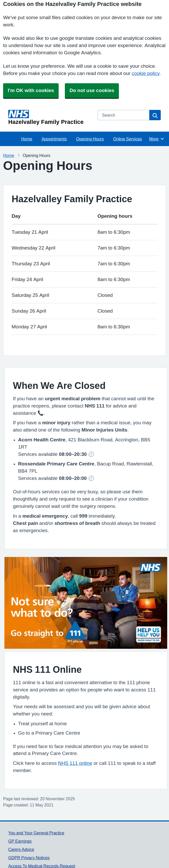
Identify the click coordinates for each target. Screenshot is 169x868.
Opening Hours (90, 139)
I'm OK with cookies (31, 90)
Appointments (54, 139)
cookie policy (146, 73)
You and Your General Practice (36, 833)
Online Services (128, 139)
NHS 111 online (75, 763)
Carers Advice (21, 849)
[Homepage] (50, 117)
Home (27, 139)
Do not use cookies (92, 90)
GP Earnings (20, 841)
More (157, 139)
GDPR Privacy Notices (29, 858)
